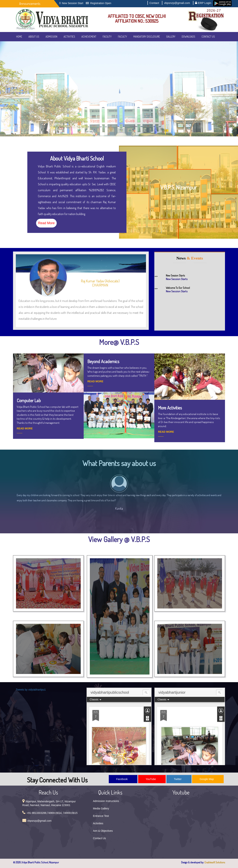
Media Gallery (101, 808)
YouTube (151, 779)
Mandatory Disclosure (147, 37)
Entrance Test (101, 816)
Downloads (188, 37)
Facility (107, 37)
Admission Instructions (106, 801)
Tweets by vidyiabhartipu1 (31, 690)
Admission (51, 37)
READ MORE (25, 428)
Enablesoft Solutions (215, 862)
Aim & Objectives (103, 831)
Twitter (178, 779)
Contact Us (208, 37)
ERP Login (203, 3)
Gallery (171, 37)
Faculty (122, 37)
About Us (34, 37)
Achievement (89, 37)
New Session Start (77, 3)
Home (19, 37)
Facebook (122, 779)
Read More (46, 223)
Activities (69, 37)
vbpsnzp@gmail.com (177, 3)
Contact (154, 3)
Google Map (207, 779)
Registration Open (105, 3)
